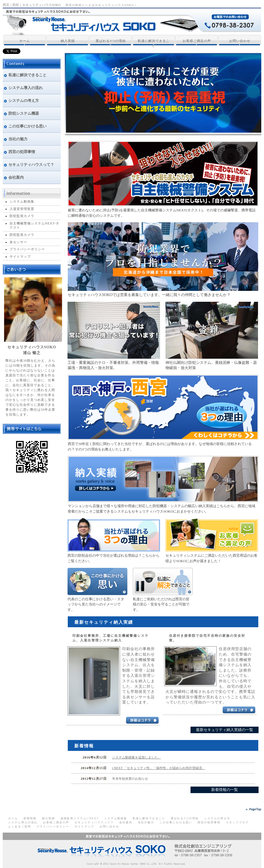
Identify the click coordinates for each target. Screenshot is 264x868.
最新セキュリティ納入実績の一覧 (225, 730)
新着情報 (30, 818)
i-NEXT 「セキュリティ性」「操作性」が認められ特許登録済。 (159, 768)
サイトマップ (20, 257)
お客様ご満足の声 (197, 41)
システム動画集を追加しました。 (137, 757)
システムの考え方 (217, 818)
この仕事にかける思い (176, 822)
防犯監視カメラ (22, 216)
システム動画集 (22, 202)
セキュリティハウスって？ (94, 822)
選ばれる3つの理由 (111, 41)
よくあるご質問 (20, 826)
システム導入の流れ (23, 822)
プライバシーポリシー (27, 249)
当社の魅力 (146, 822)
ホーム (25, 41)
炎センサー (18, 242)
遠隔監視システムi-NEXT (80, 818)
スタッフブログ (237, 822)
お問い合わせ (240, 41)
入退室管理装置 (22, 209)
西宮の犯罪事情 (209, 822)
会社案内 (126, 822)
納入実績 (68, 41)
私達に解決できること (154, 43)
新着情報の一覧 (225, 790)
